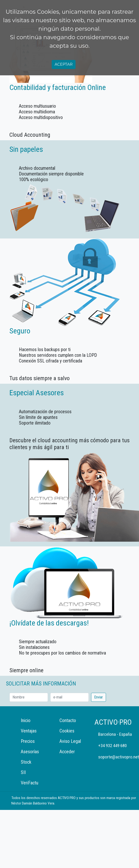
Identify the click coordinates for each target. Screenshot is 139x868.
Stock (26, 762)
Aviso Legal (70, 741)
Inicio (26, 720)
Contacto (68, 720)
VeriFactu (29, 783)
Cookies (67, 731)
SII (23, 772)
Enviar (99, 697)
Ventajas (29, 731)
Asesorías (30, 752)
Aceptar (64, 64)
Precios (28, 741)
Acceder (67, 752)
